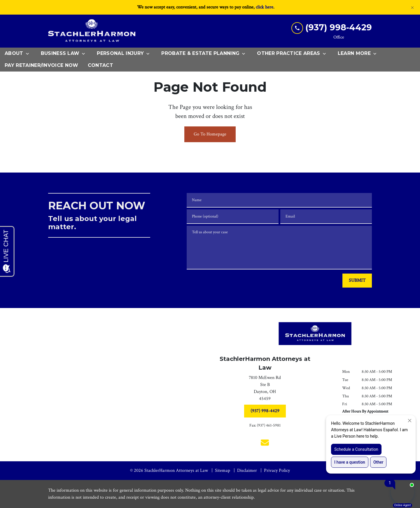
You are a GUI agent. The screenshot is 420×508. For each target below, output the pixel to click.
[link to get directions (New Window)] (265, 389)
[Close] (412, 7)
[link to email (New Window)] (265, 443)
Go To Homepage (210, 134)
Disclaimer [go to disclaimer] (247, 470)
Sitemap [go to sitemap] (223, 470)
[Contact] (100, 66)
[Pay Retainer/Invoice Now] (42, 66)
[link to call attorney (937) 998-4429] (332, 28)
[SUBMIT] (357, 281)
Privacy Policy (277, 470)
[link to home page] (92, 31)
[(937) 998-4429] (265, 411)
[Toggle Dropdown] (29, 54)
